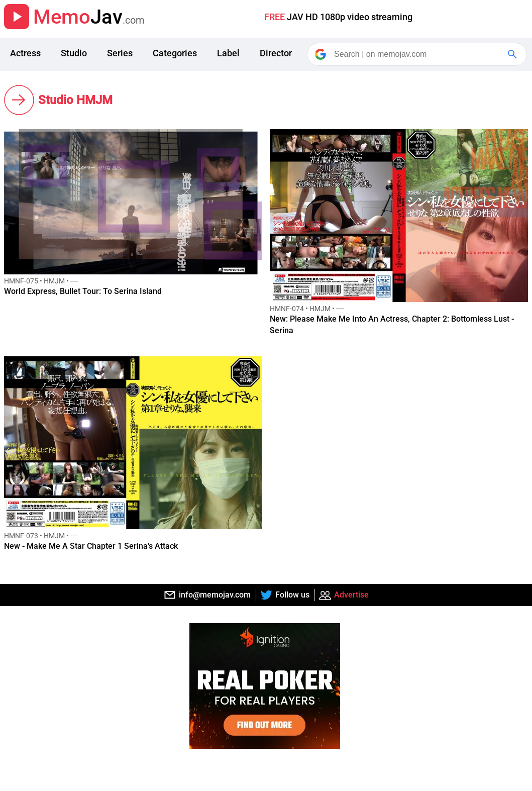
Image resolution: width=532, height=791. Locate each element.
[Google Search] (513, 54)
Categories (175, 53)
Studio (74, 53)
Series (120, 53)
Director (276, 53)
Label (228, 53)
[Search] (418, 54)
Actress (25, 53)
